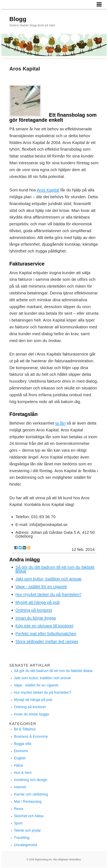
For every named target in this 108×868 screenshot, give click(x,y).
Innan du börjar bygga (36, 618)
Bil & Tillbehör (25, 729)
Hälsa (19, 765)
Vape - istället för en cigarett (41, 587)
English (20, 758)
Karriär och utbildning (31, 794)
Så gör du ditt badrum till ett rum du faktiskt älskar (55, 569)
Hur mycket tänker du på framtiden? (48, 594)
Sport (18, 823)
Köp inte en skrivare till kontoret (44, 626)
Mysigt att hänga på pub (38, 602)
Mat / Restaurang (28, 802)
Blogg (18, 19)
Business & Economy (31, 736)
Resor (19, 809)
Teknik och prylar (27, 830)
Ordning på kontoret (34, 610)
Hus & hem (23, 773)
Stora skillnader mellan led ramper (47, 641)
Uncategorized (26, 845)
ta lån (60, 423)
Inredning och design (31, 780)
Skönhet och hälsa (29, 816)
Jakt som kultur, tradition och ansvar (49, 579)
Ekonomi (21, 751)
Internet (20, 787)
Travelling (22, 838)
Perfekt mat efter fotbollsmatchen (46, 634)
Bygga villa (23, 744)
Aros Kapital (48, 190)
